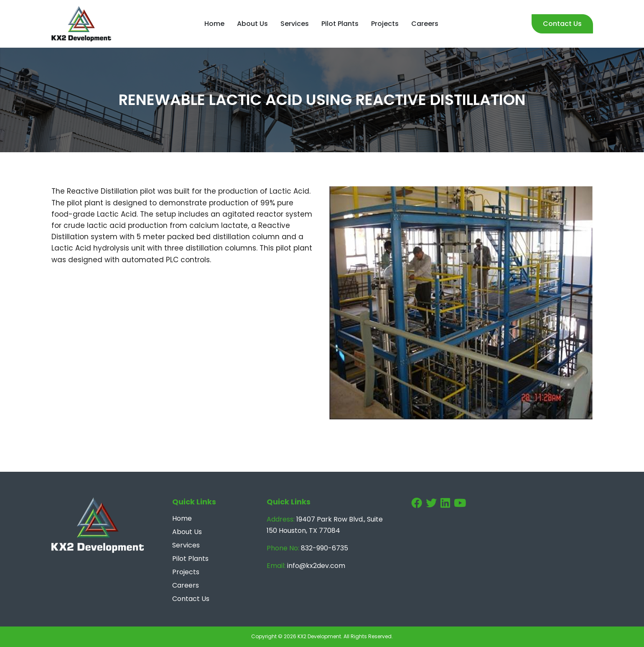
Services (295, 24)
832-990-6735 (325, 548)
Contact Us (562, 24)
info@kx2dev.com (316, 566)
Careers (425, 24)
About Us (252, 24)
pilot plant (85, 203)
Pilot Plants (340, 24)
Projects (385, 24)
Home (214, 24)
